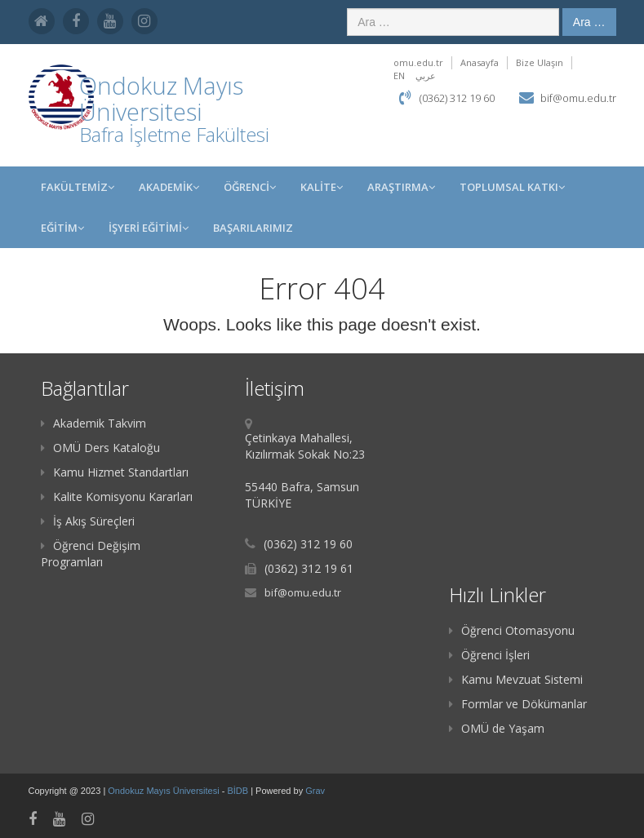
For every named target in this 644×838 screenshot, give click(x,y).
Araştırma (401, 187)
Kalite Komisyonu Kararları (117, 497)
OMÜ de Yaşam (497, 728)
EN (399, 75)
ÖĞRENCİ (250, 187)
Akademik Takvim (93, 423)
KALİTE (322, 187)
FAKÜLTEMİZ (78, 187)
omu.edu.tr (418, 62)
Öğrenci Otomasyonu (512, 630)
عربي (426, 75)
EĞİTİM (62, 228)
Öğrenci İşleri (489, 655)
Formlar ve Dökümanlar (518, 704)
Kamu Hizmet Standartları (115, 472)
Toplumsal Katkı (512, 187)
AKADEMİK (169, 187)
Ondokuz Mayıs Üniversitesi (164, 791)
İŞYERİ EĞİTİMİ (149, 228)
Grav (315, 791)
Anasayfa (480, 62)
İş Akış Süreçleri (88, 521)
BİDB (239, 791)
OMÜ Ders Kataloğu (100, 448)
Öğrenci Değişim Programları (91, 554)
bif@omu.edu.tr (578, 98)
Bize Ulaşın (540, 62)
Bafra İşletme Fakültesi (174, 134)
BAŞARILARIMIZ (253, 228)
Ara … (589, 22)
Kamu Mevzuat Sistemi (516, 679)
